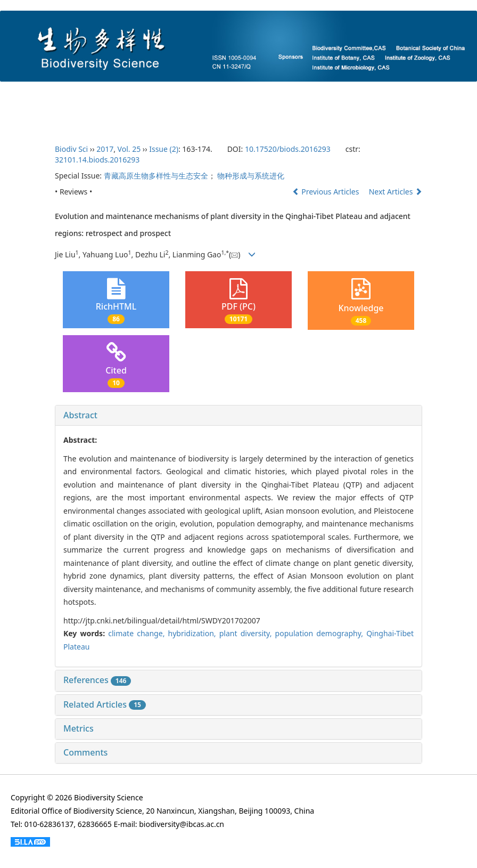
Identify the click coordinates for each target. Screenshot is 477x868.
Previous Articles (327, 192)
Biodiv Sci (71, 149)
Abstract (80, 415)
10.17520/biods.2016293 (288, 149)
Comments (85, 752)
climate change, (138, 633)
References (97, 680)
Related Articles (105, 704)
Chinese (148, 116)
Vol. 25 (129, 149)
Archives (398, 94)
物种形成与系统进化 (251, 176)
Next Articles (396, 192)
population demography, (321, 633)
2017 (105, 149)
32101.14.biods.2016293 (97, 160)
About (69, 94)
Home (28, 94)
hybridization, (194, 633)
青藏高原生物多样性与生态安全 (156, 176)
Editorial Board (121, 94)
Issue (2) (164, 149)
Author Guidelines (191, 94)
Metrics (79, 728)
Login (105, 116)
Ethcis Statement (47, 116)
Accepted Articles (334, 94)
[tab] (238, 416)
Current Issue (262, 94)
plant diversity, (247, 633)
